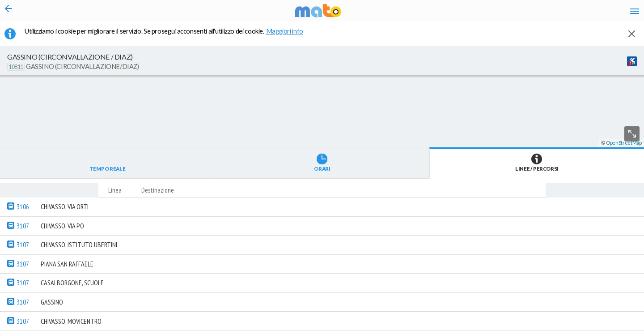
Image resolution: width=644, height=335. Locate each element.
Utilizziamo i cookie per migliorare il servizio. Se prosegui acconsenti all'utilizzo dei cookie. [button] (169, 36)
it (506, 13)
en (523, 13)
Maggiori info (289, 36)
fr (540, 13)
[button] (239, 309)
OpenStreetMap (624, 331)
